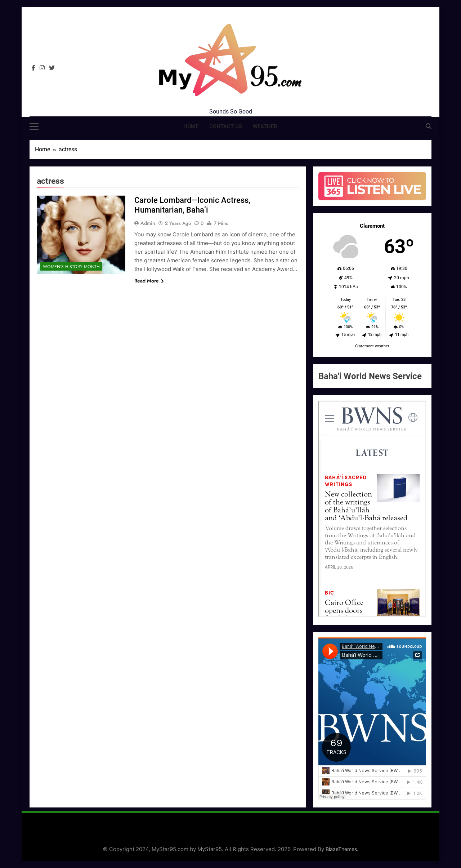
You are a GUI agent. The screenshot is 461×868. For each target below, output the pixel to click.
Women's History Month (71, 267)
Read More (149, 281)
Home (191, 126)
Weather (265, 126)
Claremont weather (372, 346)
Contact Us (226, 126)
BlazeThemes (341, 849)
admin (148, 223)
